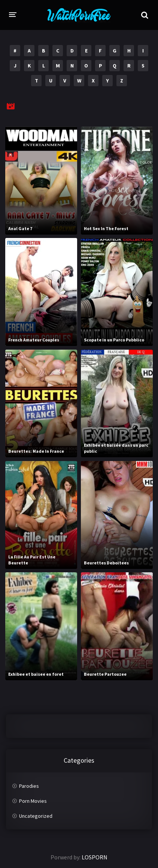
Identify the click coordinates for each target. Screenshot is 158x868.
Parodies (29, 786)
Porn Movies (33, 801)
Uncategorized (36, 816)
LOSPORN (95, 857)
